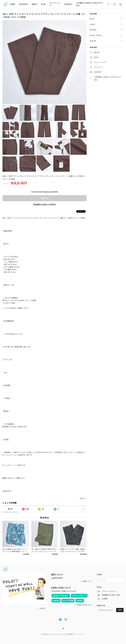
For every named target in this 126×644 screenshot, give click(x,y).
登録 (120, 610)
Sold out (45, 198)
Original (93, 41)
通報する (83, 499)
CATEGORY (23, 4)
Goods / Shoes (96, 35)
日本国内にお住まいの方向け (45, 204)
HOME (13, 4)
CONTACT (68, 4)
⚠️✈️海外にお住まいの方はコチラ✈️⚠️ (89, 4)
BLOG (44, 4)
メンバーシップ (55, 4)
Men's (92, 19)
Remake (93, 30)
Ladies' (93, 24)
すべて (10, 509)
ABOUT (35, 4)
